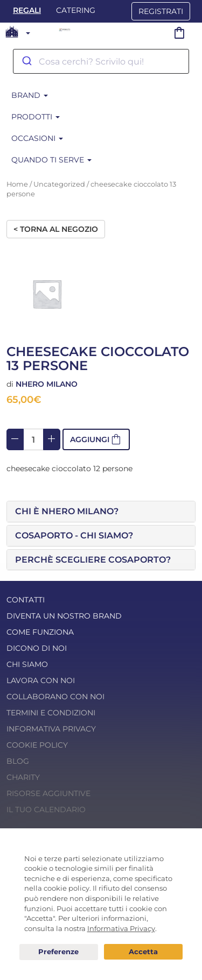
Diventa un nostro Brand (64, 616)
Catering (76, 10)
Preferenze (59, 952)
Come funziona (40, 632)
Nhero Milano (47, 384)
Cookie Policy (37, 745)
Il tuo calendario (46, 809)
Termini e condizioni (51, 713)
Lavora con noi (41, 680)
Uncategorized (59, 184)
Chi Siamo (27, 664)
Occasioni (37, 138)
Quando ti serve (51, 160)
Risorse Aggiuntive (48, 793)
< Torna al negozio (56, 229)
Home (17, 184)
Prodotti (36, 117)
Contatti (26, 600)
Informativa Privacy (51, 729)
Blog (18, 761)
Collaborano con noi (55, 697)
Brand (30, 95)
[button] (101, 512)
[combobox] (101, 61)
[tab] (101, 512)
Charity (23, 777)
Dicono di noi (37, 648)
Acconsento (143, 952)
